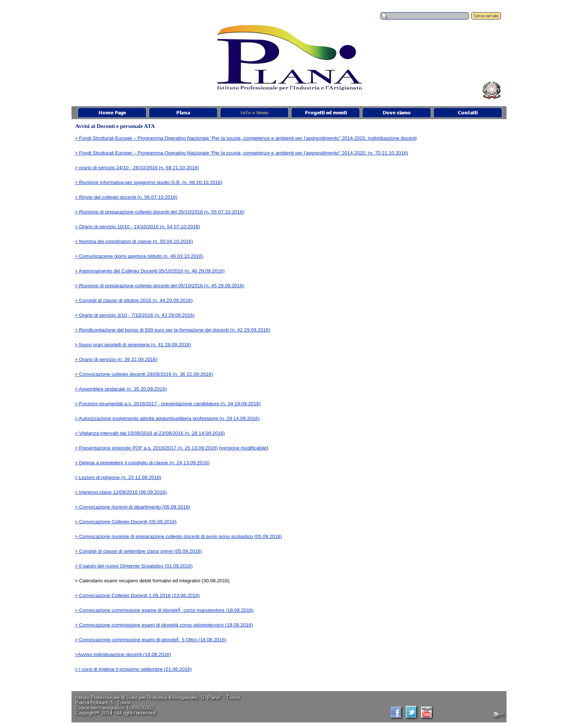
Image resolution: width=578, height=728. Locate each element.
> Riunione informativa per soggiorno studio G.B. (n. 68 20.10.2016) (149, 182)
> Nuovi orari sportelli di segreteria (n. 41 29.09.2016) (133, 345)
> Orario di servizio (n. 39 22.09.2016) (116, 359)
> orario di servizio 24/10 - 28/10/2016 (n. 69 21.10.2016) (137, 168)
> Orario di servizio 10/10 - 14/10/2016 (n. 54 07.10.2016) (137, 227)
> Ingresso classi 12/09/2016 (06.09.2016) (121, 492)
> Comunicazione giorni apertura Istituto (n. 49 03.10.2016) (139, 256)
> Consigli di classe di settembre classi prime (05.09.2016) (138, 551)
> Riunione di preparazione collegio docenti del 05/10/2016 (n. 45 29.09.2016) (160, 286)
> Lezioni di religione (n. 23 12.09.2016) (118, 477)
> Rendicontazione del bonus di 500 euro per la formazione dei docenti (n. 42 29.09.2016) (173, 330)
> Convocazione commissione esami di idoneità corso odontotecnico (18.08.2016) (164, 625)
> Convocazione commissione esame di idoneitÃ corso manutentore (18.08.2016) (164, 610)
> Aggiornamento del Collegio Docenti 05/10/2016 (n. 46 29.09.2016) (150, 271)
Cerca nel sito (486, 16)
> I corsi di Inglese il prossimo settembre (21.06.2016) (133, 669)
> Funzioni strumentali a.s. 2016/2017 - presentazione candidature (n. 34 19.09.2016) (168, 404)
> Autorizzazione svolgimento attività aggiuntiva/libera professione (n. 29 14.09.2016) (167, 418)
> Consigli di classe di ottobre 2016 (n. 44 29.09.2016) (134, 300)
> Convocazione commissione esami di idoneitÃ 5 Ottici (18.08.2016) (151, 640)
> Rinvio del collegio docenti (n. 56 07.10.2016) (126, 197)
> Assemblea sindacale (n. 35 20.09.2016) (121, 389)
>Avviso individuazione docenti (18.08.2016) (123, 654)
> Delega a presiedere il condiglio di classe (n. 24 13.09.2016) (142, 463)
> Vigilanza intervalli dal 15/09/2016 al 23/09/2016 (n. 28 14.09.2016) (150, 433)
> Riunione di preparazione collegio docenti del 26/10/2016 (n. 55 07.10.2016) (160, 212)
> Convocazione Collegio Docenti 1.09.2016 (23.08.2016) (137, 595)
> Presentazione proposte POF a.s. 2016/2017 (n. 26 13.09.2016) (146, 448)
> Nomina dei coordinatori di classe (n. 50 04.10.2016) (134, 241)
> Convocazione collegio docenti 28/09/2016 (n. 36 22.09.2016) (144, 374)
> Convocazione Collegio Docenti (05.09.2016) (126, 522)
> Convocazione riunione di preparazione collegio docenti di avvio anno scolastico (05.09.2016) (178, 536)
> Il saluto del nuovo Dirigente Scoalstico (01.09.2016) (134, 566)
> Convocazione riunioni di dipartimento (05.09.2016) (133, 507)
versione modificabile (244, 448)
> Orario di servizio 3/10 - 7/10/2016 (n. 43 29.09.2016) (135, 315)
